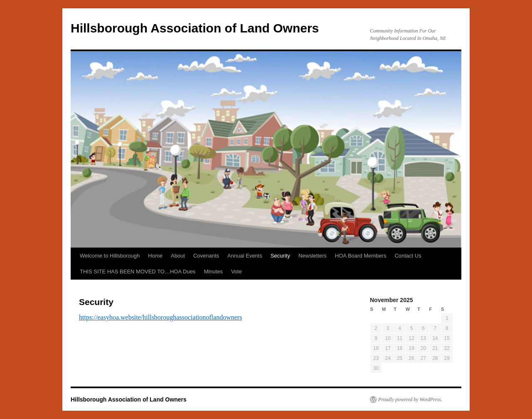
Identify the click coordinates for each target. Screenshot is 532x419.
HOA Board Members (361, 256)
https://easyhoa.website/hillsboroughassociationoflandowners (160, 317)
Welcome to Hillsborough (110, 256)
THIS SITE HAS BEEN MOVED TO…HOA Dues (138, 271)
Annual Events (245, 256)
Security (280, 256)
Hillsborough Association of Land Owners (195, 28)
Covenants (206, 256)
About (178, 256)
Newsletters (313, 256)
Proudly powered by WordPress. (410, 399)
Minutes (213, 271)
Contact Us (408, 256)
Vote (236, 271)
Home (155, 256)
